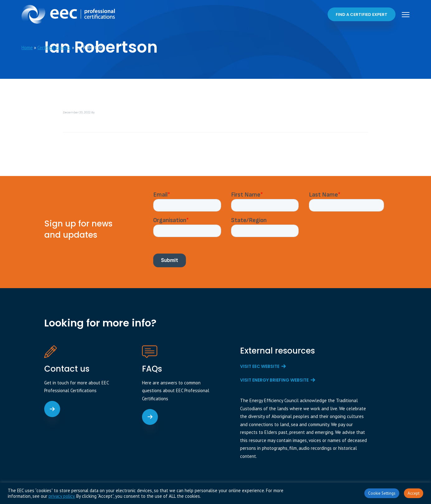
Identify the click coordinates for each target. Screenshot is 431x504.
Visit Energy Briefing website (274, 380)
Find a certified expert (362, 14)
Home (27, 48)
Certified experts (54, 48)
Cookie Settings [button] (382, 493)
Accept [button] (414, 493)
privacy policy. (62, 496)
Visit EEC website (260, 366)
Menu (406, 15)
